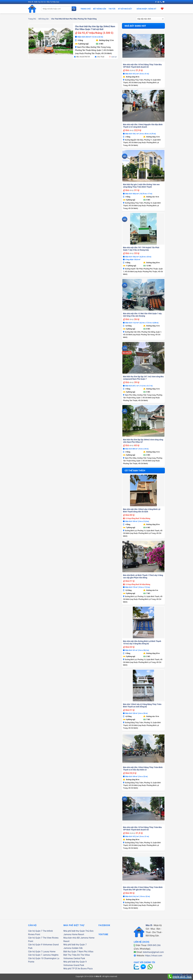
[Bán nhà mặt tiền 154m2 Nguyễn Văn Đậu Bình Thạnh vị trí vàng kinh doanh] (143, 106)
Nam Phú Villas (86, 952)
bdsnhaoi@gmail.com (153, 952)
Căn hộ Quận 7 (35, 931)
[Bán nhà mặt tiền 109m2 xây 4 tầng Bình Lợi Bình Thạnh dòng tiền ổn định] (143, 490)
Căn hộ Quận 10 (36, 958)
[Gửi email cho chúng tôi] (158, 2)
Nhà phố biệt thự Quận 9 (75, 962)
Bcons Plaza (87, 969)
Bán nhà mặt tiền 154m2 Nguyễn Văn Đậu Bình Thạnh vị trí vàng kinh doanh (143, 126)
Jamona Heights (51, 955)
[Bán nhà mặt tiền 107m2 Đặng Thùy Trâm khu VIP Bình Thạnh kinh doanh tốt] (143, 46)
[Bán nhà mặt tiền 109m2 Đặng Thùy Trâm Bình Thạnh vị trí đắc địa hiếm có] (143, 749)
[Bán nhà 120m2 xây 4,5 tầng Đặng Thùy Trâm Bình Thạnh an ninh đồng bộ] (143, 686)
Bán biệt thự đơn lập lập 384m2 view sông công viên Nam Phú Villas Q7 (143, 441)
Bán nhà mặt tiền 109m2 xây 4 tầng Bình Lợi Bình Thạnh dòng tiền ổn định (142, 510)
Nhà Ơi (149, 925)
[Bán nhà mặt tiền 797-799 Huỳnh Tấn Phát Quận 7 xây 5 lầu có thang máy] (143, 229)
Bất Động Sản (100, 9)
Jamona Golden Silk (73, 948)
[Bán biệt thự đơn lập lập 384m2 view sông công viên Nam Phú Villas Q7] (143, 421)
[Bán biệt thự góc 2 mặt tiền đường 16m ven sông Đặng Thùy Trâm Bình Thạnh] (143, 166)
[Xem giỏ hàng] (162, 9)
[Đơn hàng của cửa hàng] (151, 19)
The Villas (85, 955)
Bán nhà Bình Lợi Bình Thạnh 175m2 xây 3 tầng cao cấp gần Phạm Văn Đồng (143, 576)
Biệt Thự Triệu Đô (72, 955)
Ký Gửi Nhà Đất (125, 9)
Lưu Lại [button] (114, 57)
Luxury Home (49, 952)
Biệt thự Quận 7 (71, 952)
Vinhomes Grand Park (74, 965)
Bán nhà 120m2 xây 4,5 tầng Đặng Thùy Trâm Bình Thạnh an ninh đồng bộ (142, 705)
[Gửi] (74, 9)
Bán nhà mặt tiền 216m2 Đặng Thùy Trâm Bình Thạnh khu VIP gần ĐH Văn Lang (143, 888)
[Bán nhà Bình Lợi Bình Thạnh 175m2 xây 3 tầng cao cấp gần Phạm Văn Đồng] (143, 556)
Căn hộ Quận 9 (35, 945)
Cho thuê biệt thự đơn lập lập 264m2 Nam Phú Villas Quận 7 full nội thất (95, 28)
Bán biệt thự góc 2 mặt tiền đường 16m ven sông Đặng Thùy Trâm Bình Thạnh (141, 186)
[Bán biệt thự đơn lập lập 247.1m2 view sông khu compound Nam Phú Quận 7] (143, 358)
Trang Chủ (86, 9)
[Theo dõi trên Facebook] (156, 2)
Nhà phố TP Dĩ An (72, 969)
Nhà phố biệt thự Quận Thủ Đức (78, 931)
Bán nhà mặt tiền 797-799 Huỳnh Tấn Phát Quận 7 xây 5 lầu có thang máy (141, 249)
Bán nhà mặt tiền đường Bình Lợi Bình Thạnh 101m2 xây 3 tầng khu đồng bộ (142, 642)
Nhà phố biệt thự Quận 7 (75, 945)
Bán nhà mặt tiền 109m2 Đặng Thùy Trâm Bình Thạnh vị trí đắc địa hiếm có (143, 768)
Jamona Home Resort (74, 934)
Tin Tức (112, 9)
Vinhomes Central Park (74, 958)
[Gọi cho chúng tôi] (161, 2)
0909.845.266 (154, 945)
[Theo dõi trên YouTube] (164, 2)
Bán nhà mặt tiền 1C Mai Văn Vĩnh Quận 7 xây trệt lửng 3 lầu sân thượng (142, 315)
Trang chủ (32, 19)
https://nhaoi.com (154, 956)
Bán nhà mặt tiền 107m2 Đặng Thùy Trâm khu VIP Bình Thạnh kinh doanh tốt (142, 66)
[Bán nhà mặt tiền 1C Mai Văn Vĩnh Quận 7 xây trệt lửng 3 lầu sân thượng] (143, 295)
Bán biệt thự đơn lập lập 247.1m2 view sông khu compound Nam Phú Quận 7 (143, 378)
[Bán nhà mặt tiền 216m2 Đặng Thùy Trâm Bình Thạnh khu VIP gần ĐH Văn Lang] (143, 868)
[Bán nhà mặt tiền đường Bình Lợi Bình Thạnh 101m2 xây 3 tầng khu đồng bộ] (143, 622)
